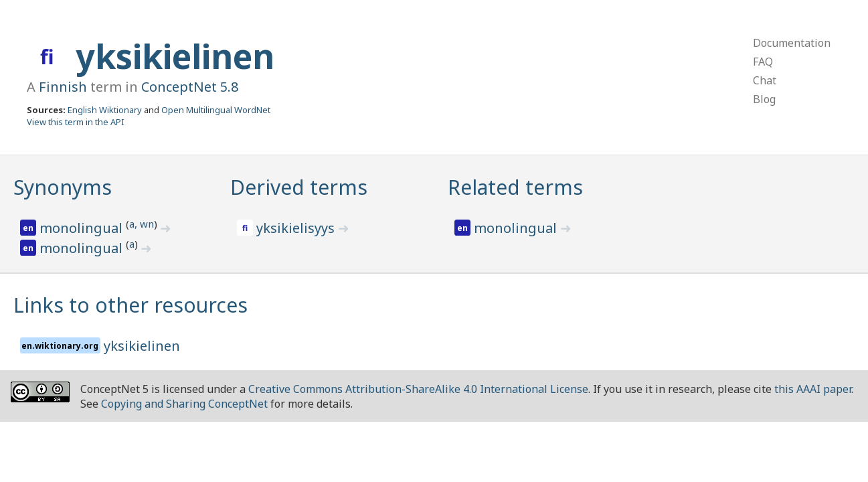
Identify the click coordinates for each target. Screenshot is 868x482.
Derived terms (299, 187)
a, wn (142, 224)
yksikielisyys (297, 228)
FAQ (763, 62)
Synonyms (63, 187)
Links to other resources (131, 305)
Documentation (792, 43)
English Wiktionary (105, 110)
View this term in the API (76, 122)
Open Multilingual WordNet (216, 110)
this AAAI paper (813, 389)
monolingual (83, 228)
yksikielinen (175, 56)
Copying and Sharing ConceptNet (184, 404)
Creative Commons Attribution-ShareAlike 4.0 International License (418, 389)
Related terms (515, 187)
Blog (764, 99)
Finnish (63, 87)
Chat (765, 80)
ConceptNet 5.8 (190, 87)
